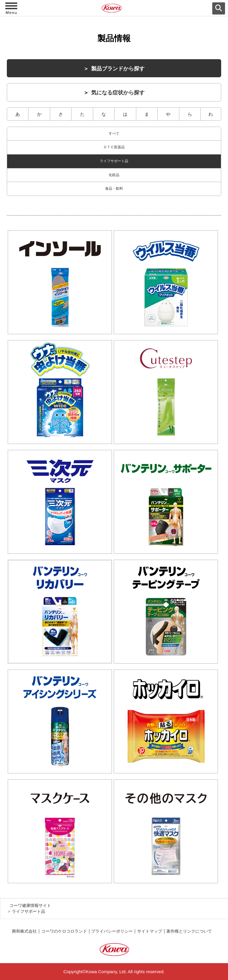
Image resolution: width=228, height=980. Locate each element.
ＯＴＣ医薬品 (114, 147)
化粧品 (114, 175)
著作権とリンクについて (189, 931)
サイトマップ (150, 931)
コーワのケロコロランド (64, 931)
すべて (114, 133)
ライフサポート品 (114, 161)
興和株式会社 (24, 931)
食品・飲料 (114, 189)
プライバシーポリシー (112, 931)
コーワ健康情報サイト (30, 906)
